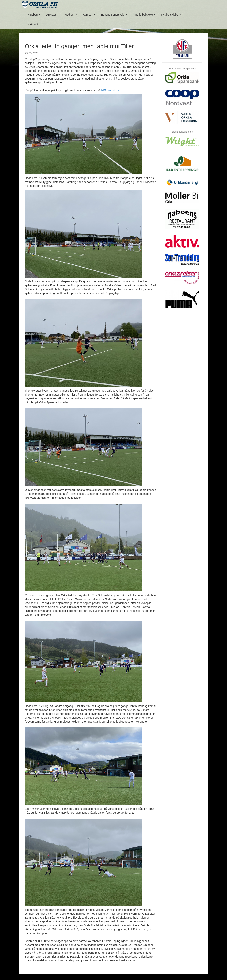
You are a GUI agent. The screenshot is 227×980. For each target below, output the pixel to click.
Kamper (90, 16)
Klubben (35, 16)
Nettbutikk (36, 25)
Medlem (71, 16)
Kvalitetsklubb (172, 16)
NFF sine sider (110, 90)
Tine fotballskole (145, 16)
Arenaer (53, 16)
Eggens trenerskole (115, 16)
